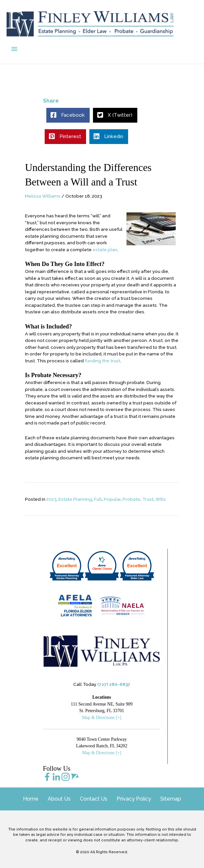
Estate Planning (75, 499)
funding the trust (102, 361)
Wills (161, 499)
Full (98, 499)
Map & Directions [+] (102, 718)
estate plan (105, 250)
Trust (148, 499)
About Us (59, 799)
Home (31, 799)
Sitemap (171, 799)
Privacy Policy (134, 799)
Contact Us (94, 799)
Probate (131, 499)
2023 (51, 499)
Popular (112, 499)
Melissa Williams (43, 196)
